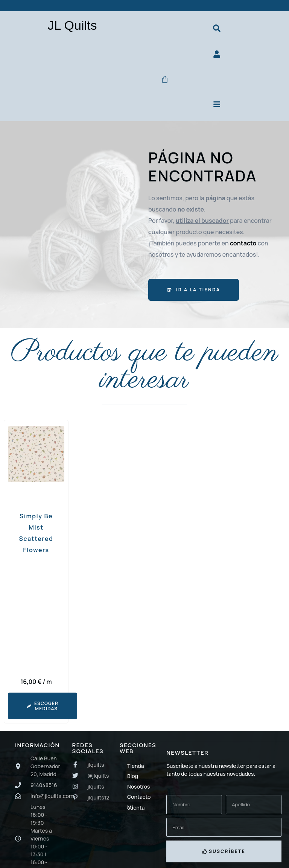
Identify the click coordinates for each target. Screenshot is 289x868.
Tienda (136, 769)
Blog (133, 779)
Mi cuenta (136, 810)
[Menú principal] (217, 107)
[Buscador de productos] (217, 29)
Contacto (139, 800)
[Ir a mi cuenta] (217, 56)
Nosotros (138, 790)
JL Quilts (72, 25)
